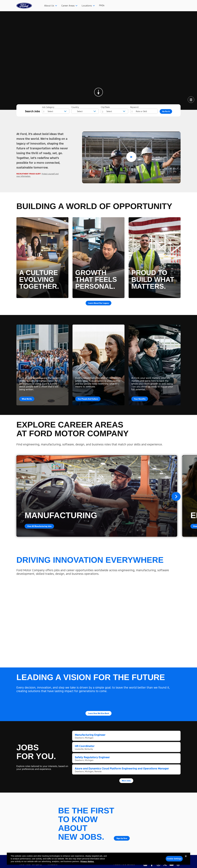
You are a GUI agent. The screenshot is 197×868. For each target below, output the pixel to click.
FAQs (102, 5)
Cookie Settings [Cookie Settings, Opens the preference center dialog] (174, 859)
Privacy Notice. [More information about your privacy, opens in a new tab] (87, 861)
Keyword (134, 107)
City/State (105, 107)
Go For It (166, 111)
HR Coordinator (85, 746)
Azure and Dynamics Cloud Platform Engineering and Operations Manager (122, 768)
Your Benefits (140, 399)
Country (75, 107)
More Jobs (126, 781)
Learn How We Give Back (99, 713)
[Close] (186, 858)
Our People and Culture (88, 399)
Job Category (48, 107)
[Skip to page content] (99, 92)
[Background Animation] (99, 61)
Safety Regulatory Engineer (92, 757)
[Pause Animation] (191, 100)
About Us (49, 6)
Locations (87, 6)
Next (176, 496)
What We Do (27, 399)
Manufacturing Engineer (90, 735)
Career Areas (68, 6)
